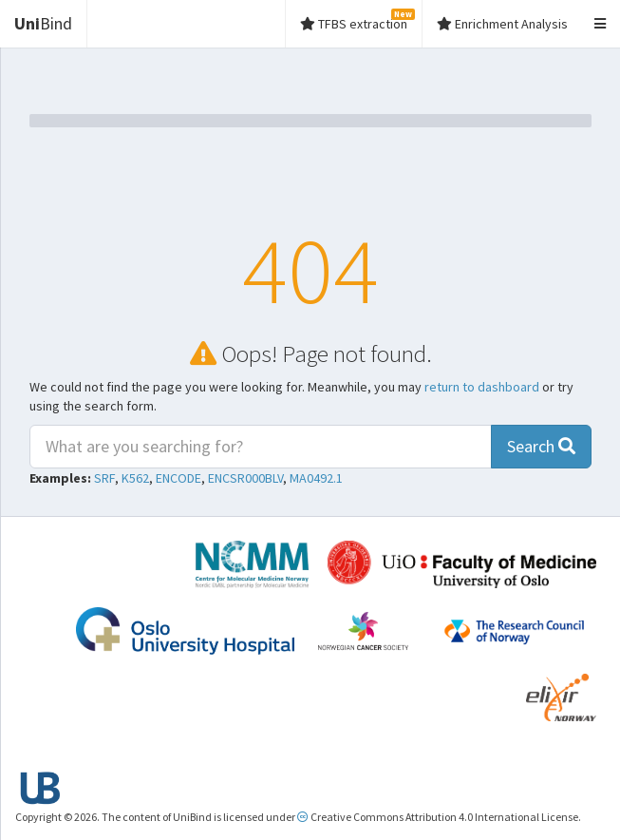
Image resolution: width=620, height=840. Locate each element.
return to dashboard (482, 387)
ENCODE (178, 478)
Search (541, 446)
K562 (135, 478)
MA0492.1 (316, 478)
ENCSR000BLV (245, 478)
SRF (104, 478)
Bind (43, 23)
